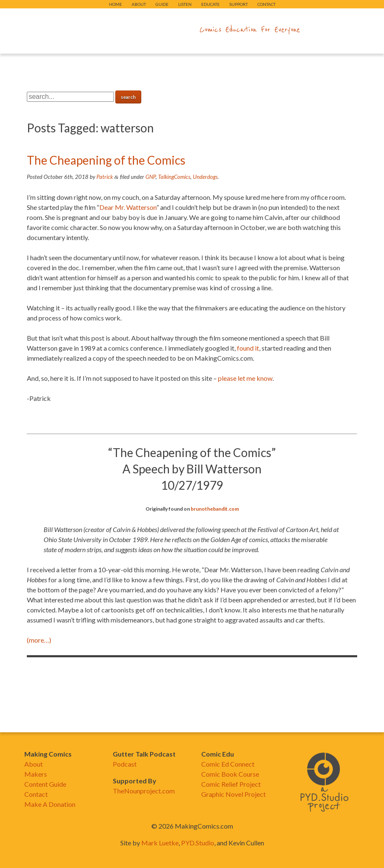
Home (115, 4)
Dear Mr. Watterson (128, 207)
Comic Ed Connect (228, 764)
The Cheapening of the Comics (106, 160)
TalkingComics (174, 177)
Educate (210, 4)
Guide (162, 4)
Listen (185, 4)
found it (248, 348)
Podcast (125, 764)
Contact (266, 4)
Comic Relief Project (231, 784)
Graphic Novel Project (234, 794)
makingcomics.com (143, 30)
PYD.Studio (198, 843)
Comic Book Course (230, 774)
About (139, 4)
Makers (36, 774)
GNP (150, 177)
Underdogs (205, 177)
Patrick (105, 177)
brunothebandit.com (215, 509)
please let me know (245, 378)
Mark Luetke (160, 843)
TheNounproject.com (144, 791)
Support (239, 4)
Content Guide (45, 784)
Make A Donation (50, 804)
